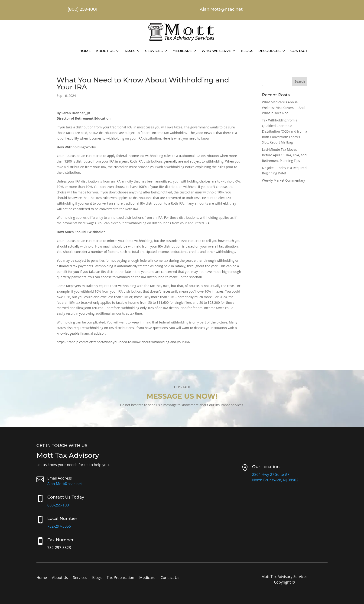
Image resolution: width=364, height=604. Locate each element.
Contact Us (170, 578)
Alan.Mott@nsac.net (65, 484)
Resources (270, 51)
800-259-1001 (59, 505)
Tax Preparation (120, 578)
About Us (105, 51)
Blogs (247, 51)
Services (154, 51)
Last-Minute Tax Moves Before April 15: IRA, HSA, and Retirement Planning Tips (284, 155)
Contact (299, 51)
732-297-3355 (59, 526)
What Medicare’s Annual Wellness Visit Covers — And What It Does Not (283, 108)
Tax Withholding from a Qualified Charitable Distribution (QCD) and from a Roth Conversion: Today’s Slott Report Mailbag (285, 131)
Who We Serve (216, 51)
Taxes (130, 51)
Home (85, 51)
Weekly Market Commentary (284, 180)
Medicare (182, 51)
